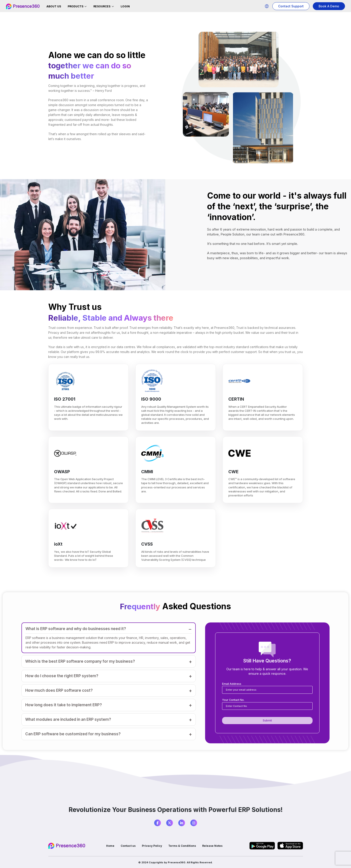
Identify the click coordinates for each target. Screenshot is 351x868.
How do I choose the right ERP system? (62, 676)
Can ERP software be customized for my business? (73, 734)
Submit (267, 720)
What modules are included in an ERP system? (68, 719)
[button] (267, 6)
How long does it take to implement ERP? (64, 705)
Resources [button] (102, 6)
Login (125, 6)
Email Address (232, 684)
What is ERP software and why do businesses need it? (76, 629)
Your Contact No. (233, 700)
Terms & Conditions (183, 846)
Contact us (128, 846)
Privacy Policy (152, 846)
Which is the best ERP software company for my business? (80, 661)
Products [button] (76, 6)
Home (110, 846)
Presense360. (177, 862)
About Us (54, 6)
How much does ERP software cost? (59, 690)
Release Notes (213, 846)
